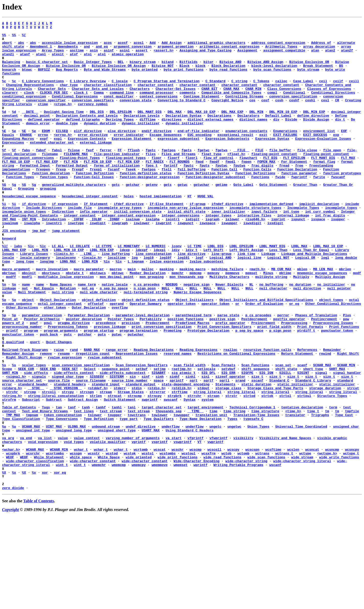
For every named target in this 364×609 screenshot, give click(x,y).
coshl (310, 115)
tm (327, 488)
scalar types (34, 433)
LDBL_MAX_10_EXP (328, 290)
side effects (36, 442)
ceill (354, 92)
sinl (205, 447)
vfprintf (196, 521)
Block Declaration (228, 74)
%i (4, 240)
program (31, 392)
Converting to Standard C (181, 115)
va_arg (8, 521)
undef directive (141, 507)
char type (69, 97)
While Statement (49, 544)
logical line (249, 304)
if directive (34, 240)
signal (321, 442)
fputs (204, 194)
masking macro (192, 318)
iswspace (207, 263)
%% (4, 37)
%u (4, 507)
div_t (340, 138)
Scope (7, 438)
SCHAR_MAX (322, 433)
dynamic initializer (141, 143)
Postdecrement (254, 378)
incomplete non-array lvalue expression (185, 244)
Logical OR (305, 304)
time (213, 488)
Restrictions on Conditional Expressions (236, 419)
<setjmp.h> (181, 438)
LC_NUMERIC (156, 290)
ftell (167, 198)
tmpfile (352, 488)
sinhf (174, 447)
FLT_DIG (270, 184)
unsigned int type (33, 512)
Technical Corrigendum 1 (252, 484)
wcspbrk (13, 539)
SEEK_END (48, 438)
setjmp (160, 438)
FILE (259, 175)
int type (291, 249)
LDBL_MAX (299, 290)
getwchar (201, 217)
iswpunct (186, 263)
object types (331, 355)
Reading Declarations (154, 415)
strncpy (155, 470)
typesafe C (253, 498)
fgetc (151, 175)
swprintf (150, 475)
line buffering (116, 300)
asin (94, 56)
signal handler (347, 442)
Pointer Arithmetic (42, 378)
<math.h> (257, 318)
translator (295, 493)
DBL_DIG (97, 129)
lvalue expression (167, 309)
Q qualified (13, 406)
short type (313, 438)
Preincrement (263, 383)
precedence (106, 383)
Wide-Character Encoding (196, 548)
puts (102, 396)
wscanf (275, 553)
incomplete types (341, 244)
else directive (122, 152)
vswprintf (183, 525)
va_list (45, 521)
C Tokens (261, 92)
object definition (99, 355)
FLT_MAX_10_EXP (16, 189)
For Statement (294, 189)
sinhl (191, 447)
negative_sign (196, 336)
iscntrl (173, 258)
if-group (197, 240)
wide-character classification (35, 548)
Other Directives (22, 364)
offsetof (96, 360)
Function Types (20, 208)
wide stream (302, 544)
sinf (146, 447)
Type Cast (344, 493)
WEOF (10, 544)
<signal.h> (16, 447)
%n (4, 336)
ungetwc (235, 507)
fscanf (114, 198)
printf (12, 392)
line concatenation (154, 300)
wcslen (293, 535)
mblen (302, 318)
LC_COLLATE (80, 290)
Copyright (10, 602)
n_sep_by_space (114, 341)
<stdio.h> (157, 461)
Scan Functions (255, 433)
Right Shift (348, 419)
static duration (256, 456)
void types (74, 525)
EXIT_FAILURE (285, 157)
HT (189, 231)
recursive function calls (267, 415)
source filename (91, 452)
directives (172, 138)
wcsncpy (352, 535)
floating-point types (126, 184)
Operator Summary (146, 360)
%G (4, 217)
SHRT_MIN (10, 442)
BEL (121, 69)
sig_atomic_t (184, 442)
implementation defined (271, 240)
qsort (35, 406)
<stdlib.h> (181, 461)
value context (87, 521)
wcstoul (189, 539)
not (25, 341)
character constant (155, 97)
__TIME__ (196, 488)
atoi (88, 60)
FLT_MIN (71, 189)
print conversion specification (162, 387)
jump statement (66, 272)
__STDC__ (36, 461)
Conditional (294, 106)
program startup (99, 392)
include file (80, 244)
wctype (305, 539)
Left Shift (213, 295)
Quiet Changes (59, 406)
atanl (41, 60)
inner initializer (228, 249)
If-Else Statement (167, 240)
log (135, 304)
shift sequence (255, 438)
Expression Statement (132, 161)
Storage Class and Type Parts (275, 461)
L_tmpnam (135, 309)
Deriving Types (120, 138)
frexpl (96, 198)
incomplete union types (24, 249)
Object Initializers (195, 355)
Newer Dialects (229, 336)
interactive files (254, 254)
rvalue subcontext (105, 424)
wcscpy (234, 535)
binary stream (143, 69)
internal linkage (293, 254)
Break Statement (318, 74)
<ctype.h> (63, 120)
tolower (95, 493)
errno (43, 157)
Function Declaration (297, 198)
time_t (313, 488)
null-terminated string (146, 346)
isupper (338, 258)
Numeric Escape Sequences (197, 346)
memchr (178, 323)
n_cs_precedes (147, 336)
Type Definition (99, 498)
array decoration (319, 51)
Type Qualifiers (159, 498)
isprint (278, 258)
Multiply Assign (330, 327)
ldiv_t (192, 295)
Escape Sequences (166, 157)
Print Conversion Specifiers (224, 387)
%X (4, 562)
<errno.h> (63, 157)
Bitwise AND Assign (265, 69)
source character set (22, 452)
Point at (10, 378)
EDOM (46, 152)
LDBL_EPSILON (241, 290)
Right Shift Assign (24, 424)
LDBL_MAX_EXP (14, 295)
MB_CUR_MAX (281, 318)
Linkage (268, 300)
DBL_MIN (256, 129)
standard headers (70, 456)
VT (200, 525)
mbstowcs (98, 323)
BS (341, 74)
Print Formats (310, 387)
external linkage (96, 166)
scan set (283, 433)
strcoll (49, 465)
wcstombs (167, 539)
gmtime (221, 217)
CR (337, 115)
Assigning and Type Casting (205, 56)
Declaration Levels (142, 134)
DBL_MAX (175, 129)
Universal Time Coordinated (301, 507)
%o (4, 355)
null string (63, 346)
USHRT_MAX (151, 512)
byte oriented (145, 79)
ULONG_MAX (77, 507)
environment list (319, 152)
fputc (189, 194)
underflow (170, 507)
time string (234, 488)
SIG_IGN (266, 442)
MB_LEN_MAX (323, 318)
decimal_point (37, 134)
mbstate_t (75, 323)
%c (4, 92)
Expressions (13, 166)
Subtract (54, 475)
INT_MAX (9, 258)
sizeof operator (230, 447)
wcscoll (215, 535)
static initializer (295, 456)
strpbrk (175, 470)
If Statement (96, 240)
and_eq (102, 51)
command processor (157, 106)
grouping (48, 221)
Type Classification (21, 498)
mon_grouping (152, 327)
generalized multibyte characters (74, 217)
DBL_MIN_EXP (314, 129)
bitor (208, 69)
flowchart (248, 184)
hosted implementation (161, 231)
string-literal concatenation (56, 470)
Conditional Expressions (75, 111)
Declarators (248, 134)
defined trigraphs (83, 138)
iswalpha (32, 263)
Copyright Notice (227, 115)
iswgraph (120, 263)
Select (90, 438)
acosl (139, 46)
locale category (35, 304)
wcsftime (273, 535)
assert (142, 56)
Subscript (31, 475)
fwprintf (299, 208)
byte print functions (184, 79)
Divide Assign (316, 138)
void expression (43, 525)
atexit (58, 60)
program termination (139, 392)
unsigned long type (74, 512)
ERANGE (26, 157)
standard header (33, 456)
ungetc (215, 507)
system (207, 475)
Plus (347, 373)
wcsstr (94, 539)
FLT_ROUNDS (179, 189)
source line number (130, 452)
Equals (8, 157)
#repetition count (93, 419)
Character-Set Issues (176, 102)
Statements (225, 456)
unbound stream (106, 507)
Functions (260, 208)
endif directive (157, 152)
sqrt (193, 452)
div (276, 138)
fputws (239, 194)
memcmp (195, 323)
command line (122, 106)
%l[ (5, 290)
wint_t (62, 553)
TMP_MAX (13, 493)
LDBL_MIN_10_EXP (69, 295)
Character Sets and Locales (98, 102)
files (151, 180)
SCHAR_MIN (346, 433)
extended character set (52, 166)
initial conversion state (138, 249)
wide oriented (139, 544)
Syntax (190, 475)
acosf (123, 46)
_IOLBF (96, 258)
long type (25, 309)
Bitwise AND (230, 69)
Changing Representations (30, 97)
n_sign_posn (145, 341)
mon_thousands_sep (186, 327)
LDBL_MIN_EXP (102, 295)
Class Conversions (284, 102)
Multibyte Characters (229, 327)
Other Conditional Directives (333, 360)
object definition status (146, 355)
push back (49, 396)
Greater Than (305, 217)
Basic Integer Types (93, 69)
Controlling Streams (244, 111)
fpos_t (152, 194)
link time (246, 300)
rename (64, 419)
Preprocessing (294, 383)
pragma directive (74, 383)
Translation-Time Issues (256, 493)
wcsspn (76, 539)
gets (168, 217)
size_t (257, 447)
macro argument (16, 318)
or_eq (294, 360)
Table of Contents (19, 484)
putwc (117, 396)
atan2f (347, 56)
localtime (117, 304)
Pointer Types (121, 378)
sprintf (177, 452)
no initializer (331, 336)
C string (239, 92)
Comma (99, 106)
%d (4, 129)
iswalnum (10, 263)
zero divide (13, 581)
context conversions (158, 111)
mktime (285, 323)
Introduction (54, 258)
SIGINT (303, 442)
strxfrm (9, 475)
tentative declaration (302, 484)
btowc (27, 79)
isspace (318, 258)
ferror (106, 175)
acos (108, 46)
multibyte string (271, 327)
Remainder (332, 415)
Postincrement (324, 378)
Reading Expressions (198, 415)
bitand (168, 69)
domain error (38, 143)
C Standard (215, 92)
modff (11, 327)
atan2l (8, 60)
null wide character (99, 346)
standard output (141, 456)
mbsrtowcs (51, 323)
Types (232, 498)
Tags (46, 484)
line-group (221, 300)
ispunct (298, 258)
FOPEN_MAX (266, 189)
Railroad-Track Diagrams (25, 415)
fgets (186, 175)
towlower (160, 493)
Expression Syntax (272, 161)
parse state (229, 373)
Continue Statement (201, 111)
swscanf (171, 475)
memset (251, 323)
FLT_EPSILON (294, 184)
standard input (106, 456)
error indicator (129, 157)
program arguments (61, 392)
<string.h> (12, 470)
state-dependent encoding (185, 456)
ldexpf (142, 295)
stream (106, 465)
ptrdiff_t (306, 392)
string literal (207, 465)
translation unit (212, 493)
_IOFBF (78, 258)
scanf (302, 433)
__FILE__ (241, 175)
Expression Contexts (87, 161)
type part (129, 498)
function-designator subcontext (215, 208)
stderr (120, 461)
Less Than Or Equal (311, 295)
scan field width (190, 433)
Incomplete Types (303, 244)
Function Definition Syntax (203, 203)
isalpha (153, 258)
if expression (65, 240)
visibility (243, 521)
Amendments (68, 51)
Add (152, 46)
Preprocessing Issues (333, 383)
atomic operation (128, 60)
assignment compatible (284, 56)
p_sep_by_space (249, 392)
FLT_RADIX (155, 189)
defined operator (44, 138)
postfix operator (289, 378)
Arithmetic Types (281, 51)
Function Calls (257, 198)
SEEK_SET (70, 438)
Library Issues (34, 300)
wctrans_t (284, 539)
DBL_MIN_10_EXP (283, 129)
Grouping (26, 221)
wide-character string (246, 548)
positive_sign (222, 378)
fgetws (221, 175)
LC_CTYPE (104, 290)
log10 (149, 304)
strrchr (195, 470)
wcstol (148, 539)
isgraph (213, 258)
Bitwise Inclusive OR (66, 74)
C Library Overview (88, 92)
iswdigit (98, 263)
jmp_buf (39, 272)
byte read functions (228, 79)
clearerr (10, 106)
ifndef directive (227, 240)
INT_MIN (29, 258)
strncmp (135, 470)
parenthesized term (194, 373)
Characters (140, 102)
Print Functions (344, 387)
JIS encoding (14, 272)
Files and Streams (179, 180)
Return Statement (297, 419)
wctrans (262, 539)
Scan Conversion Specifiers (142, 433)
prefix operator (230, 383)
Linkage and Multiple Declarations (314, 300)
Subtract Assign (83, 475)
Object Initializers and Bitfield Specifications (266, 355)
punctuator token (337, 392)
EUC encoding (200, 157)
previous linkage (110, 387)
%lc (31, 290)
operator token (181, 360)
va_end (26, 521)
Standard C (279, 452)
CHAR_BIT (209, 102)
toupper (115, 493)
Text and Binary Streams (45, 488)
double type (67, 143)
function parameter (299, 203)
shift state (286, 438)
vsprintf (160, 525)
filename (50, 180)
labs (18, 290)
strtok (267, 470)
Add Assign (172, 46)
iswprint (164, 263)
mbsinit (29, 323)
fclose (74, 175)
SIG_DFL (208, 442)
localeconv (66, 304)
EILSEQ (62, 152)
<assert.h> (164, 56)
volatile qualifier (108, 525)
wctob (226, 539)
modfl (27, 327)
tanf (72, 484)
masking (167, 318)
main (132, 318)
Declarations (219, 134)
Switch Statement (120, 475)
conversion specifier (46, 115)
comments (187, 106)
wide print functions (178, 544)
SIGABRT (159, 442)
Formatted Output (72, 194)
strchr (12, 465)
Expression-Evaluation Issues (323, 161)
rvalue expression (65, 424)
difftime (147, 138)
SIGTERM (117, 447)
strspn (214, 470)
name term (87, 336)
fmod (200, 189)
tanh (86, 484)
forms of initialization (117, 194)
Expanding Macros (18, 161)
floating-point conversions (28, 184)
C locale (120, 92)
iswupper (229, 263)
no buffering (271, 336)
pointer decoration (84, 378)
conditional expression (24, 111)
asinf (109, 56)
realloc (230, 415)
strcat (353, 461)
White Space (109, 544)
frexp (61, 198)
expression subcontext (178, 161)
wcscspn (252, 535)
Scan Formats (223, 433)
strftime (179, 465)
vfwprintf (218, 521)
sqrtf (208, 452)
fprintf (171, 194)
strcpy (68, 465)
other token (55, 364)
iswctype (76, 263)
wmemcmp (119, 553)
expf (44, 161)
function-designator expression (150, 208)
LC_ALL (58, 290)
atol (102, 60)
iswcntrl (54, 263)
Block (184, 74)
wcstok (130, 539)
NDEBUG (172, 336)
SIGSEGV (97, 447)
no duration (300, 336)
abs (21, 46)
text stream (111, 488)
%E (4, 152)
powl (48, 383)
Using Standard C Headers (190, 512)
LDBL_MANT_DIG (272, 290)
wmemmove (160, 553)
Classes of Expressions (329, 102)
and (87, 51)
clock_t (81, 106)
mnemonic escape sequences (322, 323)
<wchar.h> (11, 535)
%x (14, 562)
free (299, 194)
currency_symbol (93, 120)
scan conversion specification (81, 433)
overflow (120, 364)
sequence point (116, 438)
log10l (184, 304)
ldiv (175, 295)
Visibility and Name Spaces (285, 521)
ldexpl (160, 295)
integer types (218, 254)
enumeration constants (246, 152)
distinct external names (211, 138)
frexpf (78, 198)
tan (59, 484)
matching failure (227, 318)
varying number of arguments (133, 521)
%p (4, 373)
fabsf (41, 175)
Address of (321, 46)
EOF (344, 152)
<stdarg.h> (12, 461)
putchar (85, 396)
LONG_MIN (90, 309)
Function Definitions (255, 203)
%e (14, 152)
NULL (166, 341)
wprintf (201, 553)
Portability (151, 378)
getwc (183, 217)
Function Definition (95, 203)
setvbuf (228, 438)
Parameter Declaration (89, 373)
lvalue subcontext (206, 309)
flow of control (218, 184)
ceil (323, 92)
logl (325, 304)
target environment (206, 484)
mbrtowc (9, 323)
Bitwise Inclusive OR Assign (119, 74)
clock (29, 106)
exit (263, 157)
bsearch (9, 79)
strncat (115, 470)
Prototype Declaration (209, 392)
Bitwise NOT (163, 74)
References (307, 415)
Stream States (131, 465)
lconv (177, 290)
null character (273, 341)
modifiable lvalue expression (66, 327)
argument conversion (133, 51)
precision (131, 383)
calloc (281, 92)
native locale (115, 336)
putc (68, 396)
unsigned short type (117, 512)
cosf (265, 115)
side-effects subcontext (123, 442)
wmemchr (99, 553)
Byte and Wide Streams (105, 79)
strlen (96, 470)
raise (59, 415)
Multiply (301, 327)
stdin (137, 461)
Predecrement (158, 383)
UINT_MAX (54, 507)
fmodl (230, 189)
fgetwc (204, 175)
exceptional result (235, 157)
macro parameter (89, 318)
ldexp (125, 295)
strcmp (30, 465)
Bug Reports (67, 79)
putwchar (135, 396)
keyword (9, 281)
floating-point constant (274, 180)
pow (346, 378)
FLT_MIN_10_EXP (98, 189)
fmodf (214, 189)
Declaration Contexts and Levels (87, 134)
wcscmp (195, 535)
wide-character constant (93, 548)
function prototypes (342, 203)
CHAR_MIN (253, 102)
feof (90, 175)
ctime (43, 120)
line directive (191, 300)
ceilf (338, 92)
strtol (285, 470)
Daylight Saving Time (64, 129)
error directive (93, 157)
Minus (268, 323)
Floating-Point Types (80, 184)
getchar (133, 217)
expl (58, 161)
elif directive (88, 152)
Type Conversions (62, 498)
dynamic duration (100, 143)
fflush (134, 175)
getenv (152, 217)
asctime (77, 56)
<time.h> (293, 488)
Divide (291, 138)
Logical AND (220, 304)
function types (54, 208)
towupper (181, 493)
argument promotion (176, 51)
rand (74, 415)
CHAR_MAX (231, 102)
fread (284, 194)
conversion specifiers (93, 115)
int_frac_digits (330, 254)
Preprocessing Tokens (68, 387)
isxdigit (275, 263)
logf (200, 304)
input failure (264, 249)
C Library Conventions (43, 92)
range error (117, 415)
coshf (294, 115)
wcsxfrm (208, 539)
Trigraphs (320, 493)
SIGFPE (247, 442)
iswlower (142, 263)
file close (307, 175)
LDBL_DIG (215, 290)
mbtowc (118, 323)
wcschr (178, 535)
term (333, 484)
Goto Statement (273, 217)
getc (116, 217)
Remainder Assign (18, 419)
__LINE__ (88, 300)
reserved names (178, 419)
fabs (26, 175)
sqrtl (224, 452)
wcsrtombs (55, 539)
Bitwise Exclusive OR (309, 69)
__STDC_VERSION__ (66, 461)
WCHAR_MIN (59, 535)
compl (272, 106)
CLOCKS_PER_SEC (54, 106)
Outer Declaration (89, 364)
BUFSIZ (44, 79)
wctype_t (351, 539)
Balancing (11, 69)
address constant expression (278, 46)
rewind (325, 419)
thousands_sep (169, 488)
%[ (24, 37)
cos (252, 115)
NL (251, 336)
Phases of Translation (316, 373)
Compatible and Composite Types (231, 106)
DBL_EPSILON (121, 129)
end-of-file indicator (199, 152)
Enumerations (285, 152)
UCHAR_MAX (31, 507)
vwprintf (215, 525)
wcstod (112, 539)
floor (157, 184)
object (28, 355)
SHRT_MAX (337, 438)
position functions (185, 378)
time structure (265, 488)
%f (4, 175)
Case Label (303, 92)
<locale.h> (92, 304)
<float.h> (236, 180)
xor (45, 562)
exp (336, 157)
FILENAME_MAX (76, 180)
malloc (148, 318)
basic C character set (47, 69)
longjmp (47, 309)
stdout (204, 461)
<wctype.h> (327, 539)
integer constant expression (129, 254)
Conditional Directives (333, 106)
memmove (232, 323)
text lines (84, 488)
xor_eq (60, 562)
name (26, 336)
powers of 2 (13, 383)
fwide (280, 208)
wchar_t (81, 535)
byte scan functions (272, 79)
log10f (166, 304)
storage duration (325, 461)
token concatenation (63, 493)
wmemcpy (139, 553)
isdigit (193, 258)
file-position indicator (117, 180)
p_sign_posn (280, 392)
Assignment (247, 56)
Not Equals (44, 341)
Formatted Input (35, 194)
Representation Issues (137, 419)
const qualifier (119, 111)
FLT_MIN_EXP (129, 189)
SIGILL (285, 442)
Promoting (173, 392)
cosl (325, 115)
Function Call (224, 198)
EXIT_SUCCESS (315, 157)
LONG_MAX (68, 309)
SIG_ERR (228, 442)
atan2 (330, 56)
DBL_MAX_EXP (232, 129)
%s (4, 433)
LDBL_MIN (40, 295)
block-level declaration (274, 74)
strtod (249, 470)
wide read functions (222, 544)
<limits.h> (64, 300)
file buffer (280, 175)
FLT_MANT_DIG (323, 184)
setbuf (142, 438)
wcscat (160, 535)
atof (74, 60)
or (237, 360)
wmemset (181, 553)
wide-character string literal (302, 548)
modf (357, 323)
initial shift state (186, 249)
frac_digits (262, 194)
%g (14, 217)
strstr (231, 470)
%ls (107, 309)
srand (240, 452)
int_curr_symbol (320, 249)
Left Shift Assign (246, 295)
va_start (174, 521)
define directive (313, 134)
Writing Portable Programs (238, 553)
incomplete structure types (255, 244)
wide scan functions (266, 544)
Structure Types (332, 470)
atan (315, 56)
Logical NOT (278, 304)
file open (332, 175)
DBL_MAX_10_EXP (202, 129)
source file (59, 452)
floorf (173, 184)
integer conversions (180, 254)
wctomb (243, 539)
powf (34, 383)
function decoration (51, 203)
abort (7, 46)
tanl (132, 484)
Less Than (278, 295)
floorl (192, 184)
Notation (68, 341)
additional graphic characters (217, 46)
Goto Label (243, 217)
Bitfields (188, 69)
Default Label (278, 134)
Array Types (53, 56)
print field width (274, 387)
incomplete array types (120, 244)
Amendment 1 (41, 51)
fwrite (319, 208)
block (201, 74)
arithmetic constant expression (229, 51)
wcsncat (312, 535)
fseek (131, 198)
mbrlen (345, 318)
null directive (307, 341)
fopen (246, 189)
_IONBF (114, 258)
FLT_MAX (348, 184)
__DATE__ (30, 129)
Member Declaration (147, 323)
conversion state (136, 115)
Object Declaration (58, 355)
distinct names (253, 138)
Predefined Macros (193, 383)
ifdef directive (129, 240)
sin (133, 447)
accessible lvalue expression (70, 46)
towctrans (136, 493)
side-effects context (74, 442)
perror (283, 373)
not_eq (88, 341)
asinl (125, 56)
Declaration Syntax (184, 134)
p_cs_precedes (258, 373)
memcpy (214, 323)
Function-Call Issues (94, 208)
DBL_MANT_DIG (150, 129)
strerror (157, 465)
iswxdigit (252, 263)
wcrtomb (141, 535)
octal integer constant (60, 360)
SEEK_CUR (26, 438)
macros (116, 318)
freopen (43, 198)
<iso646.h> (255, 258)
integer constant (80, 254)
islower (232, 258)
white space (81, 544)
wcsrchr (33, 539)
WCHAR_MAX (35, 535)
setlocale (207, 438)
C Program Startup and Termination (167, 92)
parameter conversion (42, 373)
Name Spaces (61, 336)
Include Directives (44, 244)
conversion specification (293, 111)
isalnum (133, 258)
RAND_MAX (92, 415)
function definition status (146, 203)
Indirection (63, 249)
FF (120, 175)
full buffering (192, 198)
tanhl (117, 484)
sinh (160, 447)
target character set (162, 484)
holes (129, 231)
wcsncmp (332, 535)
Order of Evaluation (264, 360)
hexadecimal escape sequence (29, 231)
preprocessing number (22, 387)
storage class (228, 461)
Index (12, 7)
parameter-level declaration (143, 373)
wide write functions (339, 544)
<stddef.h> (98, 461)
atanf (25, 60)
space (159, 452)
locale (8, 304)
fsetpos (149, 198)
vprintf (139, 525)
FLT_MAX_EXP (47, 189)
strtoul (304, 470)
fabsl (57, 175)
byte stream (308, 79)
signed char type (68, 447)
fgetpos (169, 175)
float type (211, 180)
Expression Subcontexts (227, 161)
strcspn (87, 465)
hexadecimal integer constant (90, 231)
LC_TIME (195, 290)
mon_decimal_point (117, 327)
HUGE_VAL (205, 231)
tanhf (101, 484)
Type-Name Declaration (200, 498)
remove (46, 419)
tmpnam (32, 493)
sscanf (257, 452)
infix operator (94, 249)
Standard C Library (313, 452)
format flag (324, 189)
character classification (108, 97)
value (63, 521)
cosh (279, 115)
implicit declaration (319, 240)
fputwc (221, 194)
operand (117, 360)
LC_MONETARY (129, 290)
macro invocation (52, 318)
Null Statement (32, 346)
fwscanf (338, 208)
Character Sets (52, 102)
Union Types (258, 507)
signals (39, 447)
